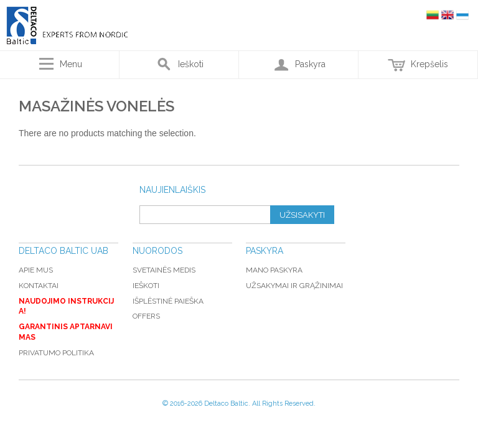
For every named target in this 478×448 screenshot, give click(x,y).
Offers (146, 316)
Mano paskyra (274, 270)
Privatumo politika (56, 353)
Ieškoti (146, 286)
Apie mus (36, 270)
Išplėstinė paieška (168, 301)
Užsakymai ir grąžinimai (294, 286)
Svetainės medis (164, 270)
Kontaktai (39, 286)
